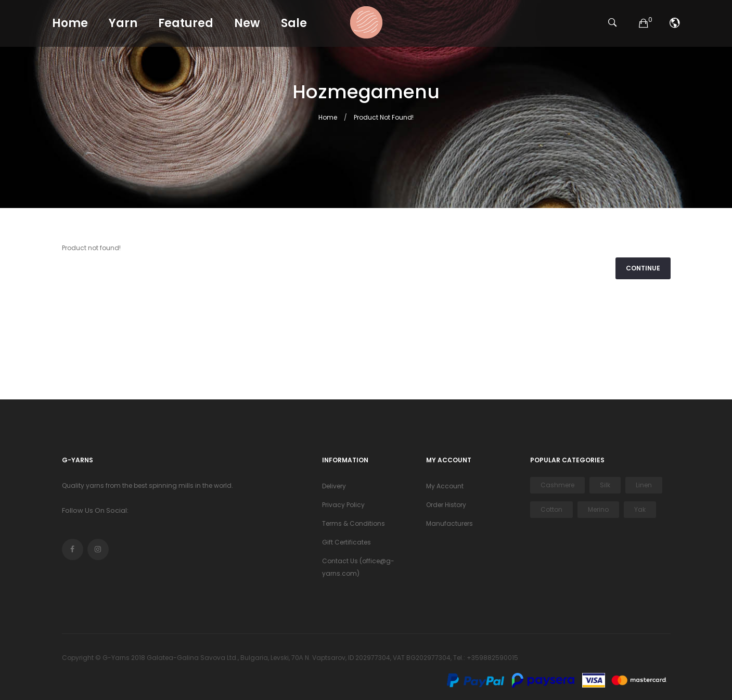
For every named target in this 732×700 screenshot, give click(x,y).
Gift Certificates (346, 542)
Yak (640, 509)
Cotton (551, 509)
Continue (643, 268)
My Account (445, 486)
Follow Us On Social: (95, 510)
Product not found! (384, 117)
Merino (598, 509)
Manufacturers (450, 523)
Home (328, 117)
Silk (605, 485)
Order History (446, 505)
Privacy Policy (343, 505)
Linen (644, 485)
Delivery (334, 486)
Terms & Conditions (354, 523)
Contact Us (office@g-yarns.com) (358, 567)
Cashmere (557, 485)
